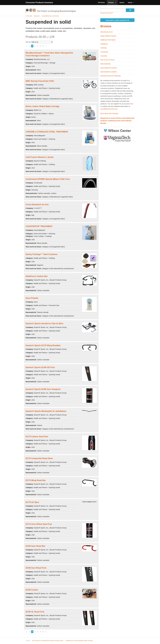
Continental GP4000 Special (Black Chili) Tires (48, 179)
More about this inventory (109, 114)
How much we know (107, 60)
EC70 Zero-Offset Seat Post (39, 524)
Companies (104, 52)
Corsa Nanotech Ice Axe (37, 205)
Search (122, 3)
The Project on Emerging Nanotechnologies (48, 641)
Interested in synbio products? (117, 20)
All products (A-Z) (106, 32)
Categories (104, 44)
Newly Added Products (108, 36)
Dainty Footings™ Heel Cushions (42, 254)
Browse (111, 3)
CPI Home (101, 3)
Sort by (39, 42)
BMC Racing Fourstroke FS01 (40, 81)
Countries (104, 56)
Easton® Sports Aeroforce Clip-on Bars (45, 324)
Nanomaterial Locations (50, 16)
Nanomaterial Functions (109, 68)
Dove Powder (32, 298)
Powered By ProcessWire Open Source (79, 641)
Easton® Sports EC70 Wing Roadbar (43, 345)
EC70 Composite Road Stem (39, 458)
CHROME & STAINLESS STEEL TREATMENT (47, 132)
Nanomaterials (105, 64)
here (132, 104)
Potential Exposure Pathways (111, 76)
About (130, 3)
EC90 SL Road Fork (35, 612)
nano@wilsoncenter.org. (109, 109)
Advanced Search (107, 13)
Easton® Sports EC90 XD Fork (40, 367)
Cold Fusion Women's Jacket (40, 157)
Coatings (103, 48)
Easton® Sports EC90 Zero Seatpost (43, 389)
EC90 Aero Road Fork (36, 568)
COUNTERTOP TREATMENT (39, 226)
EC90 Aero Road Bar (35, 546)
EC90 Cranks (32, 590)
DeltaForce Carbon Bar (37, 276)
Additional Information (108, 40)
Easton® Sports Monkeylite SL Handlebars (46, 411)
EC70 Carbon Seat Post (37, 437)
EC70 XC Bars (32, 502)
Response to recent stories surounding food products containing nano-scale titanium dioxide (117, 121)
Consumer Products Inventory (39, 3)
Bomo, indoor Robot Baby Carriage (43, 106)
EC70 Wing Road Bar (36, 480)
